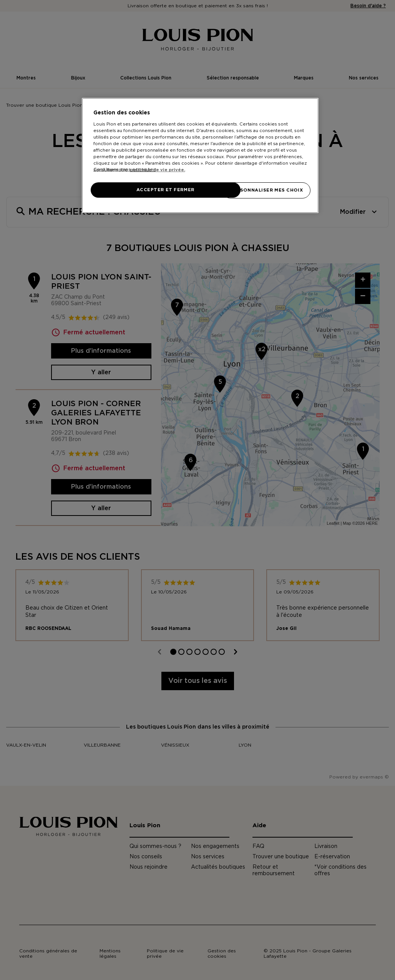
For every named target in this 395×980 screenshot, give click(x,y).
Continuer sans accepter (124, 169)
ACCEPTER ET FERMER (165, 190)
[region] (200, 155)
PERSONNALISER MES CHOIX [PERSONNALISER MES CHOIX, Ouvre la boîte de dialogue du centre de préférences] (266, 190)
